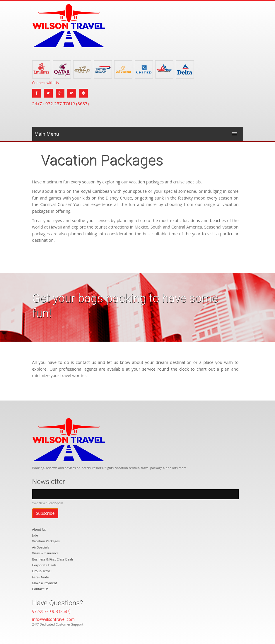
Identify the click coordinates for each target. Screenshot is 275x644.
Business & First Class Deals (53, 559)
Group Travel (42, 571)
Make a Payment (45, 583)
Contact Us (40, 589)
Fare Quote (41, 577)
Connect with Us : (46, 83)
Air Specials (41, 547)
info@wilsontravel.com (53, 619)
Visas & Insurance (45, 553)
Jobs (35, 535)
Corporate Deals (44, 565)
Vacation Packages (46, 541)
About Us (39, 529)
